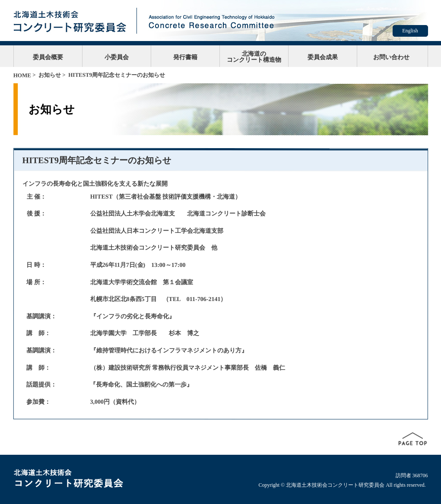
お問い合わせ (391, 57)
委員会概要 (48, 57)
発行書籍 (185, 57)
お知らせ (50, 75)
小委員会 (117, 57)
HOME (22, 75)
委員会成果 (323, 57)
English (410, 31)
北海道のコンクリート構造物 (254, 57)
